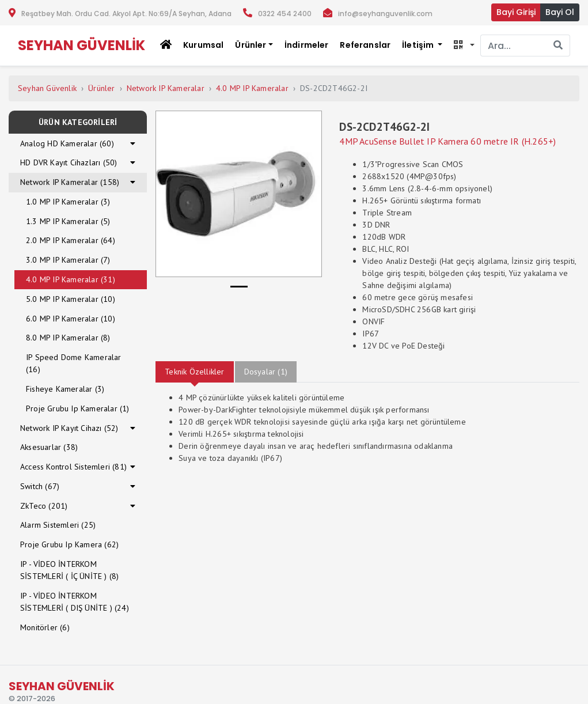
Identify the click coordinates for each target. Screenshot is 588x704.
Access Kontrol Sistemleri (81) (73, 467)
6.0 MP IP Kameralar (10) (71, 319)
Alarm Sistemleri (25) (58, 525)
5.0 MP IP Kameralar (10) (71, 299)
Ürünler (101, 88)
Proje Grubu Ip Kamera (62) (69, 544)
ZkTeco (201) (44, 506)
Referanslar (365, 45)
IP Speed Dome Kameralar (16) (74, 363)
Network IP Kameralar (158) (70, 182)
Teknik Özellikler (194, 372)
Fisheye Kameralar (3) (65, 389)
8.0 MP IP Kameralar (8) (68, 338)
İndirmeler (307, 45)
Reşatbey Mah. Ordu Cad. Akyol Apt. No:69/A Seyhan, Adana (126, 14)
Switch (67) (40, 486)
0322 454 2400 (285, 14)
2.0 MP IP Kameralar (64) (71, 240)
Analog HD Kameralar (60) (67, 143)
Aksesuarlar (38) (49, 447)
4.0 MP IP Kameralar (252, 88)
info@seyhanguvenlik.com (385, 14)
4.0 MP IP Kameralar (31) (71, 279)
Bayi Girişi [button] (516, 12)
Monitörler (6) (45, 627)
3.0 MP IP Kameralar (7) (68, 260)
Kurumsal (203, 45)
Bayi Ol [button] (560, 12)
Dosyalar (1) (266, 372)
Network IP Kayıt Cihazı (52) (69, 428)
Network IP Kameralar (166, 88)
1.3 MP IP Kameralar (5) (68, 221)
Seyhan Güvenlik (47, 88)
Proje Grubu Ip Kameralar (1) (78, 408)
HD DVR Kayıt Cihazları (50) (69, 162)
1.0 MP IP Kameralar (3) (68, 202)
